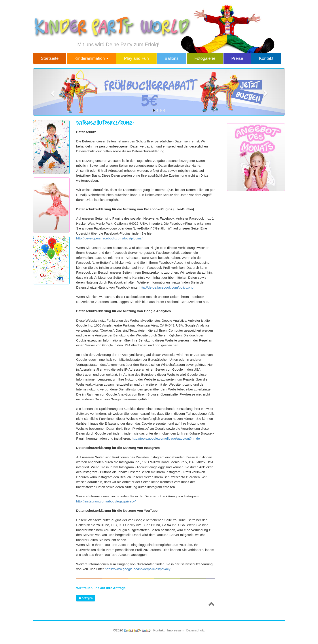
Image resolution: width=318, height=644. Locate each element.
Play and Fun (136, 58)
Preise (237, 58)
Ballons (172, 58)
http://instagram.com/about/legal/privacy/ (106, 501)
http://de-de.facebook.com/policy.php (167, 287)
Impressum (175, 630)
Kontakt (266, 58)
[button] (52, 92)
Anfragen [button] (86, 598)
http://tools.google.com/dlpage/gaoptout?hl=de (166, 438)
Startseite (50, 58)
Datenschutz (195, 630)
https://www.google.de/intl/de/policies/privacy (138, 569)
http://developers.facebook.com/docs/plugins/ (109, 238)
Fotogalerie (205, 58)
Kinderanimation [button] (91, 58)
